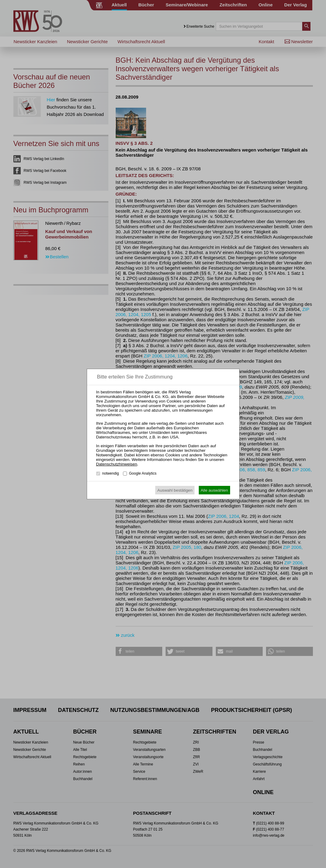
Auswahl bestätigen (175, 490)
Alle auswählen (214, 490)
